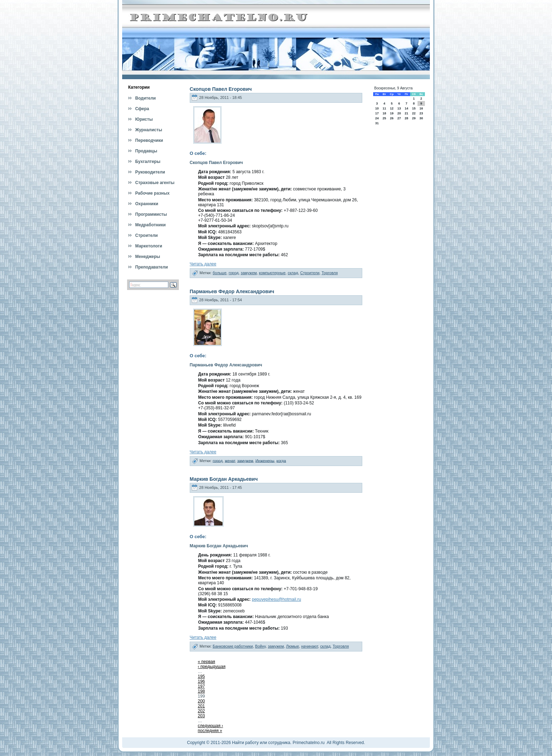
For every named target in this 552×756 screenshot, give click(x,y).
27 (399, 118)
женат (230, 460)
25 (384, 118)
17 (377, 113)
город (233, 273)
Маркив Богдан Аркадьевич (224, 479)
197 (201, 686)
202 (201, 711)
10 (377, 108)
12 (392, 108)
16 (421, 108)
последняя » (210, 731)
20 (399, 113)
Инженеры (265, 460)
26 (392, 118)
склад (293, 273)
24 (377, 118)
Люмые (292, 646)
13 (399, 108)
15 (414, 108)
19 (392, 113)
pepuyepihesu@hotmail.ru (276, 599)
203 (201, 716)
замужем (249, 273)
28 (406, 118)
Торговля (330, 273)
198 (201, 691)
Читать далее (203, 264)
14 (406, 108)
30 (421, 118)
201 (201, 706)
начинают (309, 646)
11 (384, 108)
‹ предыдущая (212, 667)
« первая (206, 662)
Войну (261, 646)
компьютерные (272, 273)
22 (414, 113)
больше (219, 273)
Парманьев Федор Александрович (232, 291)
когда (281, 460)
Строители (310, 273)
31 (377, 123)
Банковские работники (233, 646)
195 (201, 676)
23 (421, 113)
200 (201, 701)
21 (406, 113)
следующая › (211, 726)
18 (384, 113)
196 (201, 681)
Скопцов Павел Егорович (221, 89)
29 (414, 118)
